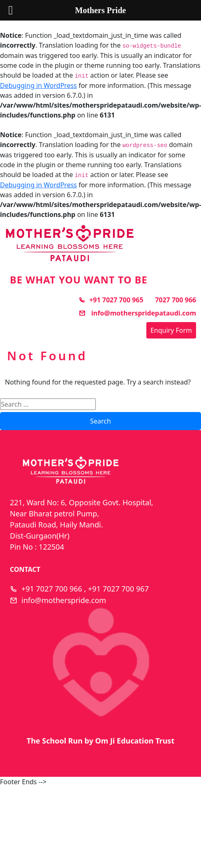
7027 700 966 (176, 300)
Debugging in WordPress (38, 85)
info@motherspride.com (64, 600)
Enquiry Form (171, 330)
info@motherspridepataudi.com (137, 313)
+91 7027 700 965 (111, 300)
